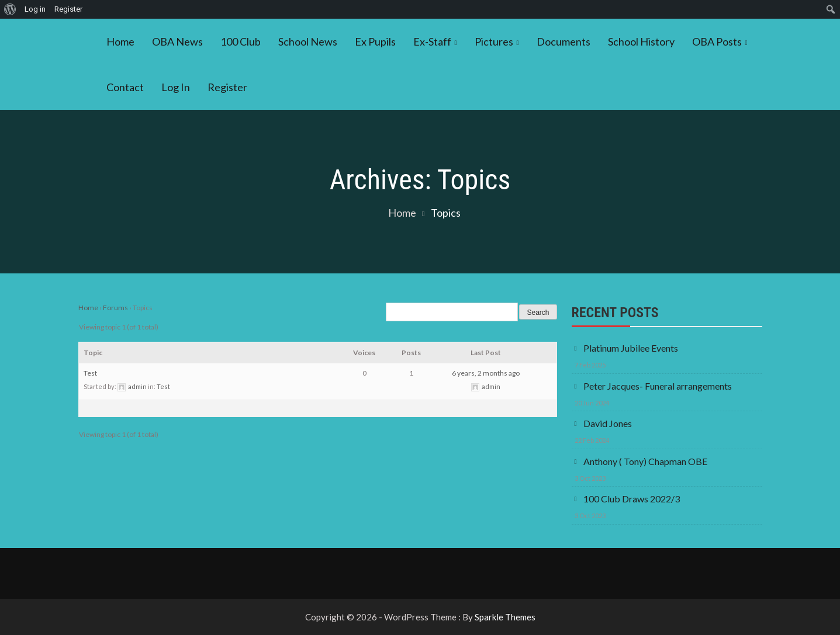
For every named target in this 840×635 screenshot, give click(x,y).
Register (227, 87)
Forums (115, 308)
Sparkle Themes (505, 617)
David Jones (608, 423)
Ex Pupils (375, 41)
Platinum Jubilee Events (631, 348)
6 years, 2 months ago (486, 373)
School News (308, 41)
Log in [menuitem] (35, 9)
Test (90, 373)
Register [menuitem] (68, 9)
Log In (176, 87)
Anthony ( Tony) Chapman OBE (645, 461)
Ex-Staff (432, 41)
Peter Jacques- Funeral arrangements (658, 386)
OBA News (177, 41)
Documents (564, 41)
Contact (125, 87)
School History (641, 41)
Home (120, 41)
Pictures (494, 41)
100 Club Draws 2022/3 (632, 499)
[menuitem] (10, 9)
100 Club (241, 41)
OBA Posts (717, 41)
